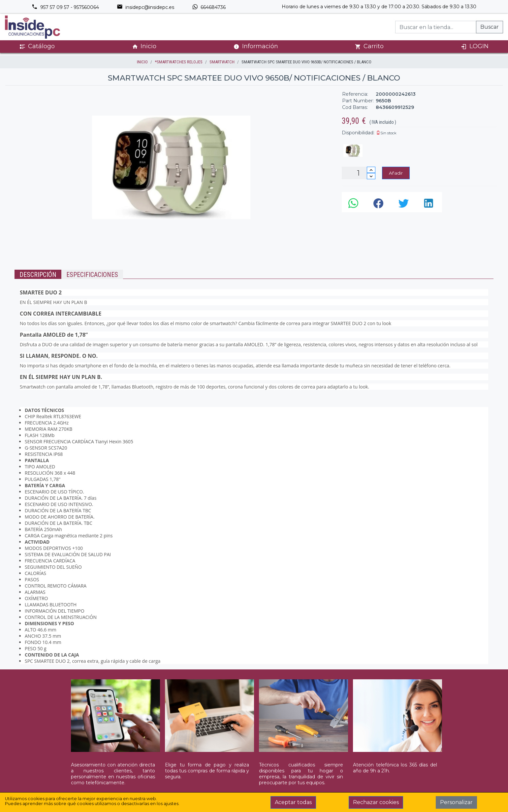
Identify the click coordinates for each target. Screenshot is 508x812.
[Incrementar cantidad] (371, 170)
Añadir (396, 173)
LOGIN (475, 46)
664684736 (209, 7)
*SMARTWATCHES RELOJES (179, 62)
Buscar (490, 27)
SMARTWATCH (222, 62)
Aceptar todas (293, 802)
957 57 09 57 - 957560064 (65, 7)
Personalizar (456, 802)
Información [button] (256, 46)
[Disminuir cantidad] (371, 176)
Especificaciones (92, 275)
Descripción (38, 275)
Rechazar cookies (376, 802)
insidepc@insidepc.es (145, 7)
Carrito (369, 46)
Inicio (144, 46)
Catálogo (37, 46)
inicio (142, 62)
